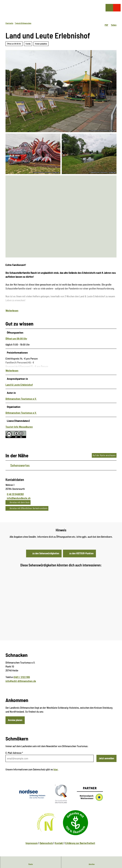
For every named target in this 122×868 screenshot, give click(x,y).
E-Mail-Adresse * (14, 756)
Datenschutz (46, 846)
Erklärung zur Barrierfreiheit (80, 846)
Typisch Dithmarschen (23, 23)
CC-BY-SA (112, 131)
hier (56, 773)
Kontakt (59, 846)
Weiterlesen (12, 313)
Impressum (32, 846)
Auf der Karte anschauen (104, 459)
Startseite (9, 23)
